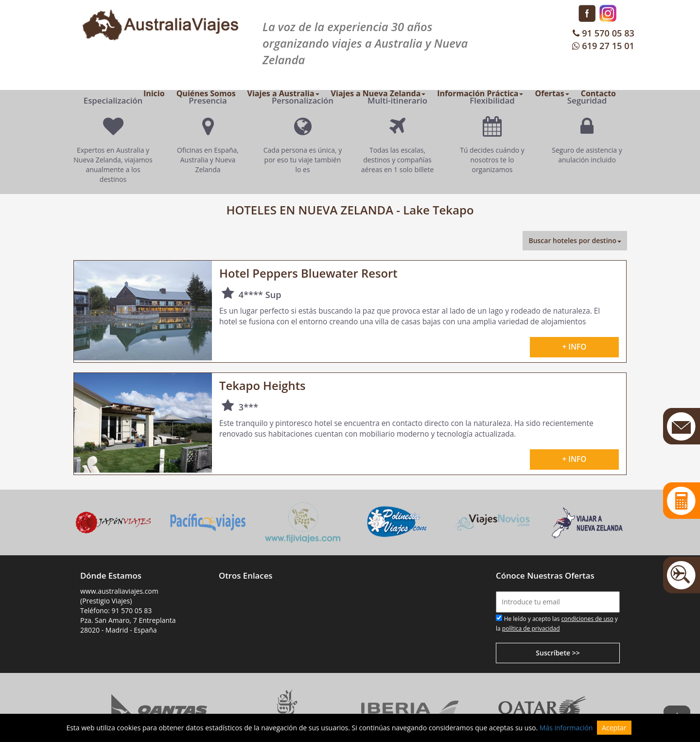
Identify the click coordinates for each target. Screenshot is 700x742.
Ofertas (552, 93)
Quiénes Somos (206, 93)
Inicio (154, 93)
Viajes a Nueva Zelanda (378, 93)
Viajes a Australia (283, 93)
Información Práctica (480, 93)
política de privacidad (531, 628)
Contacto (598, 93)
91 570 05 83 (603, 33)
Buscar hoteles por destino (575, 240)
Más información (566, 728)
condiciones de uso (587, 619)
